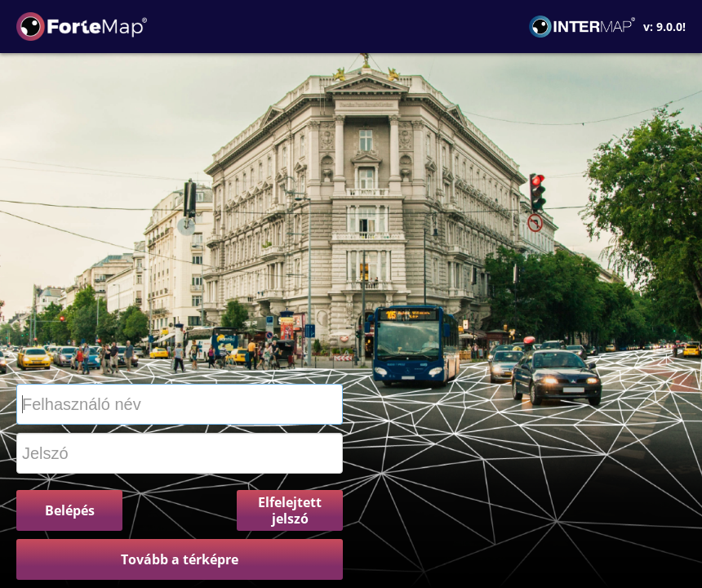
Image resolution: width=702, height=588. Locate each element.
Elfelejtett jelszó (290, 510)
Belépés (70, 510)
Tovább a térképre (180, 559)
